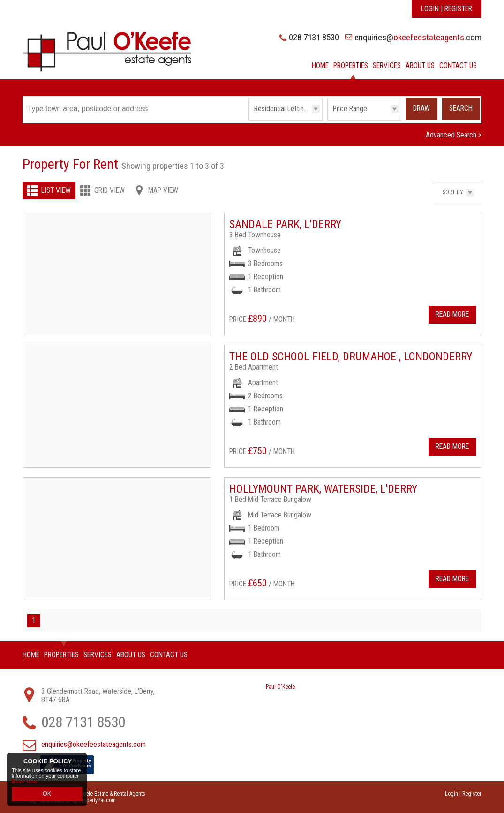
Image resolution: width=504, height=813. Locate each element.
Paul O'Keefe (280, 687)
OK (47, 795)
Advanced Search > (454, 135)
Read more (24, 783)
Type (249, 120)
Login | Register (447, 9)
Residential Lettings (282, 109)
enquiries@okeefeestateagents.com (94, 745)
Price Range (350, 109)
